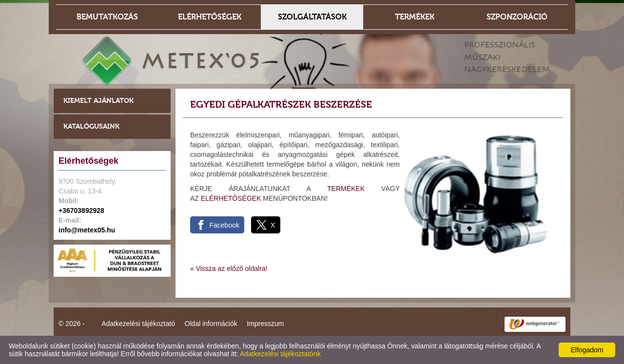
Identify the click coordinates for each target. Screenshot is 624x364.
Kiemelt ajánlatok (98, 101)
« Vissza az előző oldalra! (229, 268)
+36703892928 (81, 211)
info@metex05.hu (87, 230)
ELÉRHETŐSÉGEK (231, 198)
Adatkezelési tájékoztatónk (280, 354)
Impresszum (265, 324)
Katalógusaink (91, 126)
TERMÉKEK (346, 189)
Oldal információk (211, 324)
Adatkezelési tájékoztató (138, 324)
